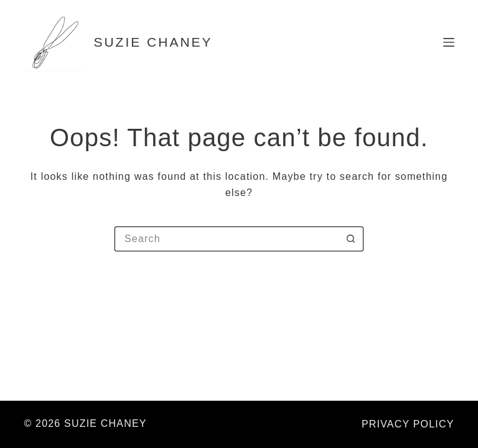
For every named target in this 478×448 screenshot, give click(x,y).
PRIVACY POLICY (408, 424)
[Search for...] (227, 239)
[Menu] (449, 42)
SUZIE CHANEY (153, 42)
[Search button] (351, 239)
